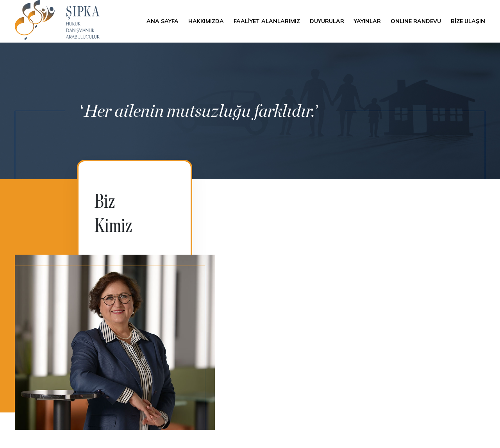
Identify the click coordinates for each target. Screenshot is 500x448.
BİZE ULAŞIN (468, 21)
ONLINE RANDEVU (416, 21)
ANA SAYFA (162, 21)
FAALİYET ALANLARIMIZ (267, 21)
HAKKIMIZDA (206, 21)
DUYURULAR (327, 21)
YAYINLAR (367, 21)
